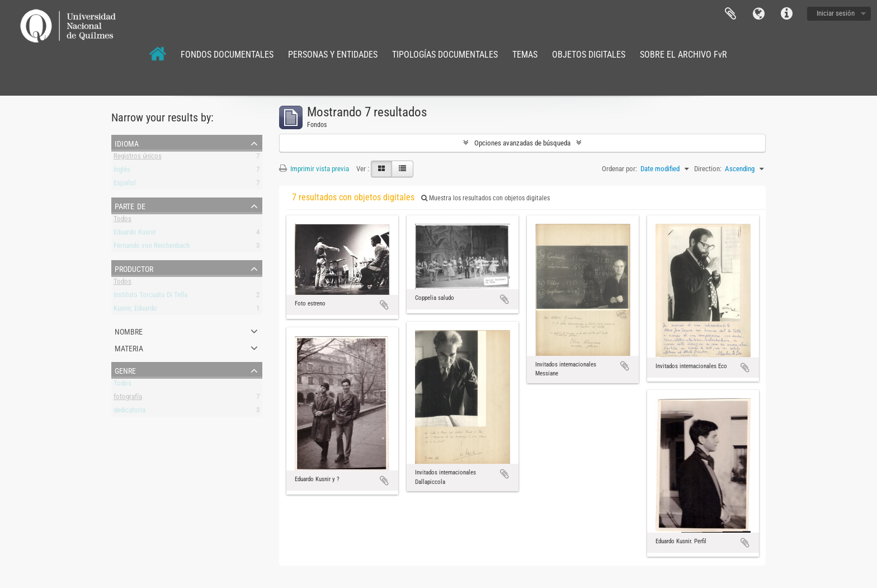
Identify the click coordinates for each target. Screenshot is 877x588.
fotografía (128, 399)
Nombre (129, 331)
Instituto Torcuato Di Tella (150, 297)
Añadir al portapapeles (384, 305)
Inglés (122, 171)
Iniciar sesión (836, 13)
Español (125, 185)
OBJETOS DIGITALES (589, 55)
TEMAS (525, 55)
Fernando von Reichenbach (152, 248)
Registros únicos (138, 158)
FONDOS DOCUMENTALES (227, 55)
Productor (134, 268)
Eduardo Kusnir (135, 234)
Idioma (758, 14)
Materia (129, 347)
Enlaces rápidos (786, 14)
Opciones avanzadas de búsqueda (522, 143)
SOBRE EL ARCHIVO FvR (683, 55)
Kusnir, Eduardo (135, 310)
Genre (125, 370)
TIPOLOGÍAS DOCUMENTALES (445, 55)
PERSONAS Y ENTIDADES (333, 55)
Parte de (130, 205)
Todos (122, 221)
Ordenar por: (619, 169)
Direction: (708, 169)
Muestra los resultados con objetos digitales (485, 198)
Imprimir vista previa (314, 169)
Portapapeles (730, 14)
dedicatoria (129, 412)
